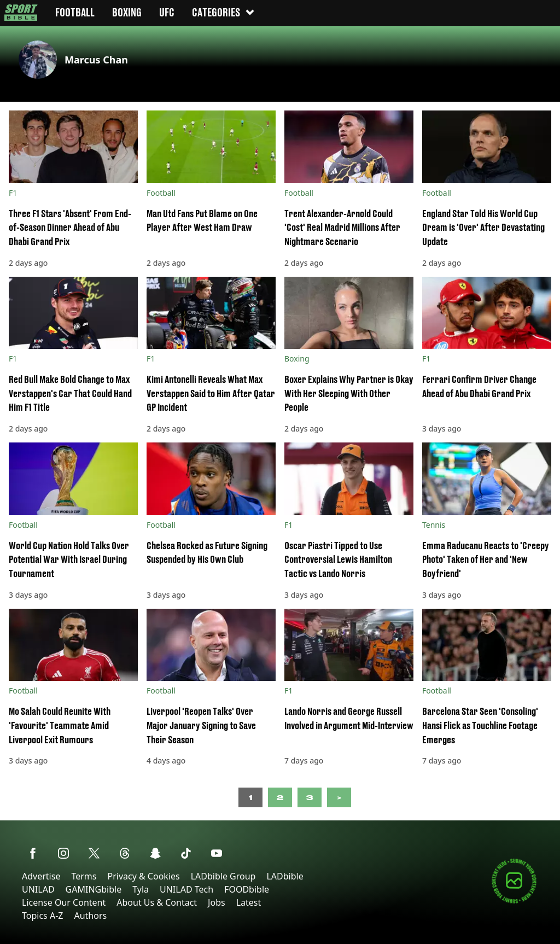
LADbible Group (223, 876)
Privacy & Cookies (143, 876)
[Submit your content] (514, 902)
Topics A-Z (42, 916)
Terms (84, 876)
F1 (13, 193)
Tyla (141, 889)
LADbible (285, 876)
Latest (249, 902)
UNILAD (38, 889)
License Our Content (64, 902)
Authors (90, 916)
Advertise (41, 876)
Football (161, 193)
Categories (224, 12)
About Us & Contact (157, 902)
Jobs (217, 902)
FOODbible (247, 889)
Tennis (434, 525)
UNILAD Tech (186, 889)
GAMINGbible (94, 889)
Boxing (297, 359)
